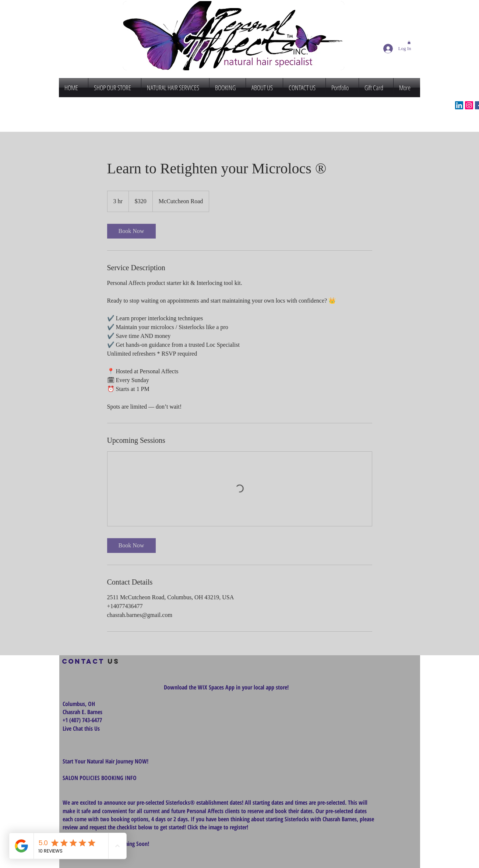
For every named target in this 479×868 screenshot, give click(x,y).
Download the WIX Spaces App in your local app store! (226, 687)
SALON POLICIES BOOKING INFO (100, 778)
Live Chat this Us (82, 728)
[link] (131, 231)
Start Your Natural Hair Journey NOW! (105, 761)
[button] (409, 42)
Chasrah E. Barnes (82, 712)
